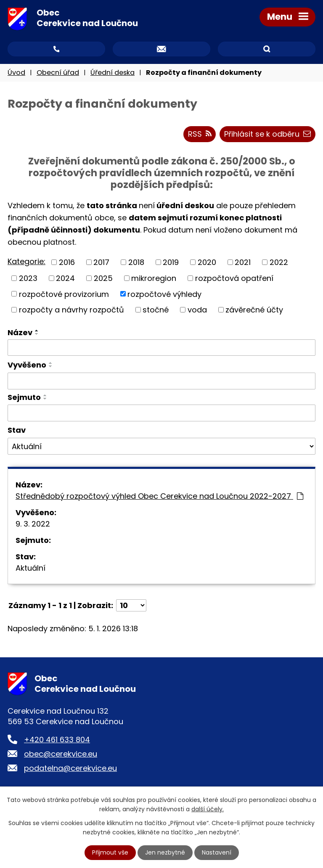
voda (197, 310)
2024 (65, 278)
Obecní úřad (58, 73)
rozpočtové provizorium (64, 294)
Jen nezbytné (165, 852)
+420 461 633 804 (57, 740)
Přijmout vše (110, 852)
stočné (156, 310)
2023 (28, 278)
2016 (67, 262)
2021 (243, 262)
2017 (101, 262)
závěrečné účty (254, 310)
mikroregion (154, 278)
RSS (200, 134)
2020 (207, 262)
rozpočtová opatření (234, 278)
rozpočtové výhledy (164, 294)
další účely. (208, 809)
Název (20, 332)
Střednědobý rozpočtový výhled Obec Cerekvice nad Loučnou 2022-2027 (159, 496)
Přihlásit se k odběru (267, 134)
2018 (136, 262)
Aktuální (30, 568)
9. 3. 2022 (33, 524)
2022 (279, 262)
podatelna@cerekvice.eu (70, 768)
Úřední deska (113, 73)
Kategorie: (26, 261)
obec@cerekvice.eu (61, 754)
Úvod (16, 73)
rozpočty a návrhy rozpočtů (71, 310)
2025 (103, 278)
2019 (171, 262)
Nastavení (217, 852)
